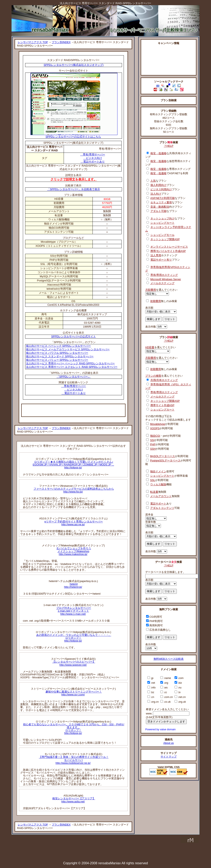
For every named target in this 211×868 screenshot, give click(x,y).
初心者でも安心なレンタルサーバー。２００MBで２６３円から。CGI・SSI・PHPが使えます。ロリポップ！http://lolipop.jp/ (74, 729)
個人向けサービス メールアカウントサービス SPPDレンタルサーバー (68, 349)
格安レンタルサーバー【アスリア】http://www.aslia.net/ (74, 800)
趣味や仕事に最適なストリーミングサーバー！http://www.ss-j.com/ (74, 693)
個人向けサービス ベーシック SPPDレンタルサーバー (58, 346)
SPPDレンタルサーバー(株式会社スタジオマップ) (74, 65)
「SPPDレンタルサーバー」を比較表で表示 (74, 189)
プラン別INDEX (61, 42)
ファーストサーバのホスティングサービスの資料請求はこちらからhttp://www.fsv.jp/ (74, 490)
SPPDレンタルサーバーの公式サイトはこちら (74, 135)
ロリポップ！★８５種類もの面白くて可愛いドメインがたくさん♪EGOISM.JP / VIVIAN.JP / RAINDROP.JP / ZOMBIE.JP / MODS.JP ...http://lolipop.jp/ (73, 465)
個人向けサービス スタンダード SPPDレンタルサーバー (60, 356)
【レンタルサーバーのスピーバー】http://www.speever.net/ (74, 663)
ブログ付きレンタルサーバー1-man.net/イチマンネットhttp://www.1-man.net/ (74, 611)
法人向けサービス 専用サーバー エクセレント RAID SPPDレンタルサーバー (72, 367)
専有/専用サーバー (93, 155)
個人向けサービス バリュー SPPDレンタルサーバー (57, 360)
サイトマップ (169, 757)
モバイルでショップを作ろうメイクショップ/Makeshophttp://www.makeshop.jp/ (74, 551)
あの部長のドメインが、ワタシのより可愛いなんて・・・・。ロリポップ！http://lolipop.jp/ (74, 638)
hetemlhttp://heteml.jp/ (73, 585)
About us (169, 743)
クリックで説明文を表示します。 (74, 179)
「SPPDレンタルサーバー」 (74, 377)
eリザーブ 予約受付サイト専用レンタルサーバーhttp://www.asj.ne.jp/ (74, 523)
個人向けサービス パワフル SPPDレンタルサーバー (57, 353)
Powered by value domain (160, 729)
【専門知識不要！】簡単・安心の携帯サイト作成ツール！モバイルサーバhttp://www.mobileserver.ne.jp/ (74, 760)
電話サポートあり (93, 162)
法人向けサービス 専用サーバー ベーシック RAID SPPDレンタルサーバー (70, 363)
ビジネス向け (93, 158)
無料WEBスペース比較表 (169, 659)
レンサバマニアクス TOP (33, 42)
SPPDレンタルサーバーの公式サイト (74, 336)
